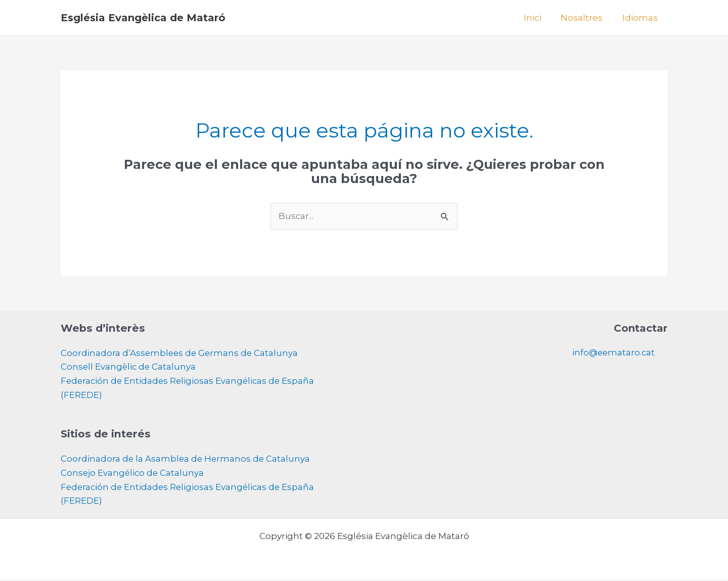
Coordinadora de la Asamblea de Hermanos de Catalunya (187, 460)
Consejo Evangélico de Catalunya (133, 474)
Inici (538, 18)
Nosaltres (585, 18)
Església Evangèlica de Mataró (143, 18)
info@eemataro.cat (612, 353)
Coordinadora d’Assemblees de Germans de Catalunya (181, 353)
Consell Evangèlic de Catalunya (129, 368)
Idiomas (641, 18)
